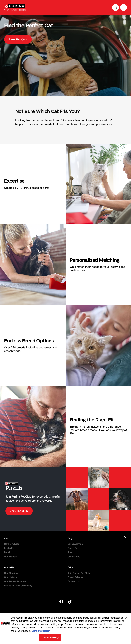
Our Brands (10, 556)
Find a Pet (9, 548)
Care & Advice (12, 544)
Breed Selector (76, 577)
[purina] (61, 602)
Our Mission (11, 573)
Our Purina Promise (15, 581)
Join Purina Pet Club (79, 573)
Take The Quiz (18, 39)
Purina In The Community (18, 586)
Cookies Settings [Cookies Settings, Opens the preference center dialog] (50, 638)
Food (7, 552)
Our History (10, 577)
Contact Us (74, 581)
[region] (65, 628)
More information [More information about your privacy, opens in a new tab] (41, 631)
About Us (9, 567)
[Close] (126, 618)
